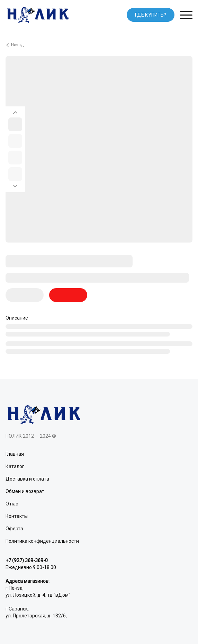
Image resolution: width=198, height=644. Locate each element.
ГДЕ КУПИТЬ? (151, 15)
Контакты (17, 516)
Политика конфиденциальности (42, 541)
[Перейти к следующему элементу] (15, 188)
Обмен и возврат (25, 491)
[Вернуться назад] (99, 45)
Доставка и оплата (27, 479)
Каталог (15, 466)
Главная (15, 454)
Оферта (14, 529)
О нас (12, 504)
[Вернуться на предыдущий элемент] (15, 111)
